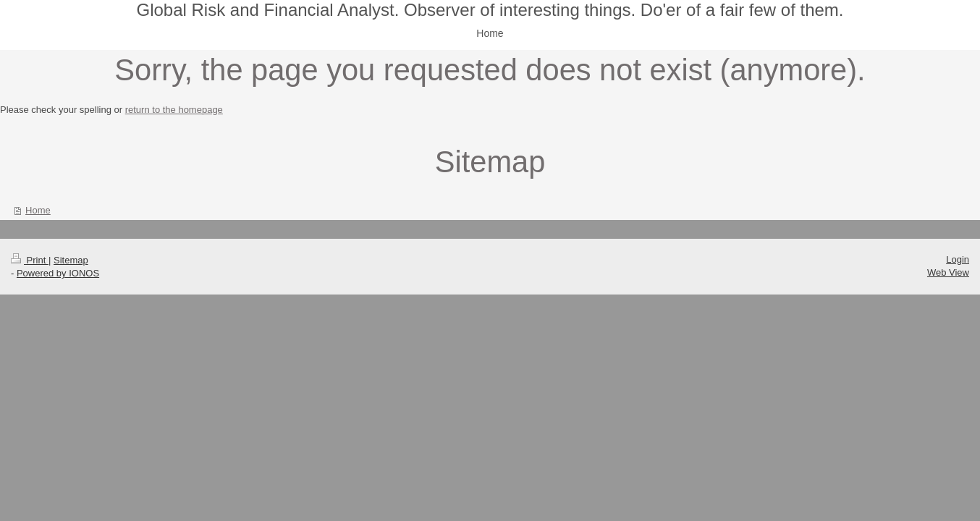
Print (30, 260)
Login (958, 259)
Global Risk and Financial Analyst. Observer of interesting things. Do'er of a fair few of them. (490, 10)
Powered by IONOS (58, 273)
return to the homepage (174, 110)
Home (38, 210)
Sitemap (71, 260)
